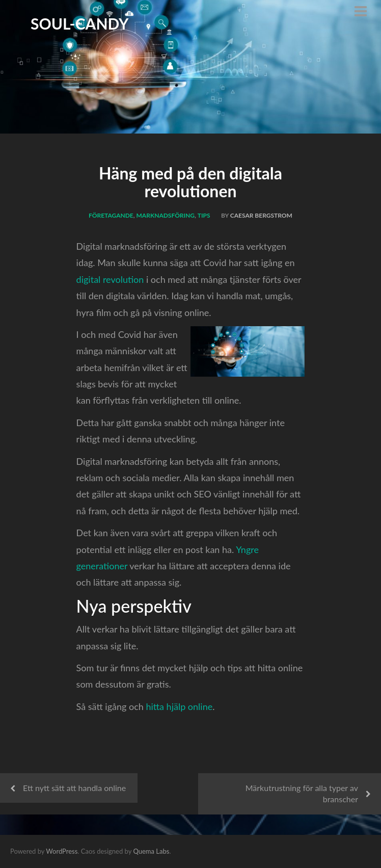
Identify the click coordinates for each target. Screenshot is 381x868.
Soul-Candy (80, 23)
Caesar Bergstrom (261, 215)
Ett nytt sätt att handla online (74, 788)
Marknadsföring (166, 215)
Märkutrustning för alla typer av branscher (302, 794)
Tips (204, 215)
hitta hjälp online (179, 706)
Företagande (111, 215)
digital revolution (110, 279)
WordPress (62, 851)
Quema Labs (151, 851)
